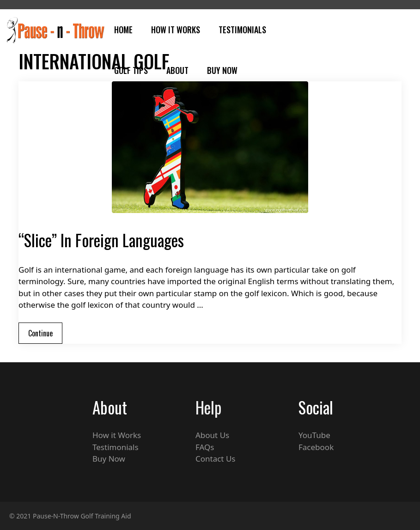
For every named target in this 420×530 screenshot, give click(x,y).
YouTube (314, 435)
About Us (212, 435)
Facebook (316, 447)
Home (123, 30)
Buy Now (222, 70)
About (177, 70)
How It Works (176, 30)
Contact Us (216, 459)
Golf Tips (131, 70)
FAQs (205, 447)
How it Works (117, 435)
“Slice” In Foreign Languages (101, 240)
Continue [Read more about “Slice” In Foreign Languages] (40, 333)
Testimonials (242, 30)
